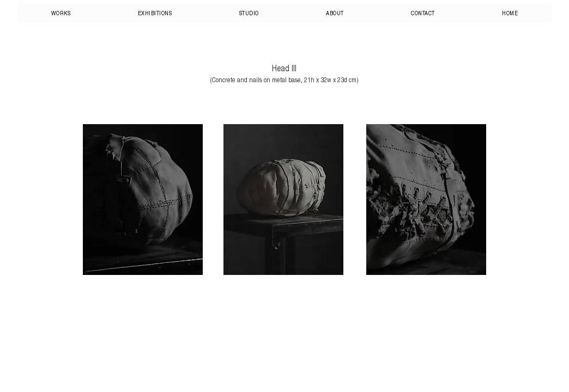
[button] (61, 13)
